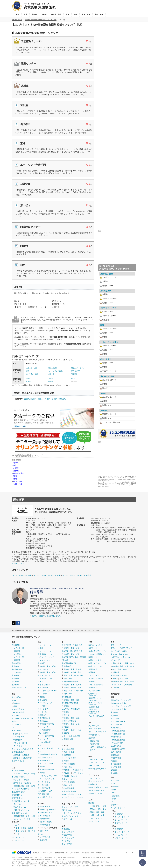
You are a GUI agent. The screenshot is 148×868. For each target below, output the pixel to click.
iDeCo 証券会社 (18, 712)
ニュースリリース (47, 853)
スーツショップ (68, 838)
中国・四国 (18, 481)
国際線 (49, 822)
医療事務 (71, 764)
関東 (104, 806)
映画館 (91, 803)
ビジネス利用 (45, 837)
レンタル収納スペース (48, 691)
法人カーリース (95, 726)
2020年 (43, 575)
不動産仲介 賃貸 (18, 792)
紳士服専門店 (67, 835)
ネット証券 (16, 697)
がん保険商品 (116, 746)
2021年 (36, 575)
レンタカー (42, 706)
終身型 (115, 731)
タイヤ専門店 (67, 844)
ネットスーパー (44, 675)
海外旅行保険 (17, 669)
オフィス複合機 (44, 788)
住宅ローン (16, 725)
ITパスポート (76, 776)
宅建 (65, 767)
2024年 (15, 575)
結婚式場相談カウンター (98, 787)
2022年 (29, 575)
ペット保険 (16, 672)
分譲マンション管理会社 (22, 783)
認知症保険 (115, 755)
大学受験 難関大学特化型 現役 (74, 657)
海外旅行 (52, 809)
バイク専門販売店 (47, 736)
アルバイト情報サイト (97, 654)
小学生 (80, 730)
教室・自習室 (75, 371)
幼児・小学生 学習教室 (71, 736)
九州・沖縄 (18, 484)
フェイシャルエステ (96, 763)
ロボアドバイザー (19, 761)
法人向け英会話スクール (72, 794)
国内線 (42, 822)
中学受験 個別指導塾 (70, 703)
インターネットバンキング (22, 719)
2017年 (65, 575)
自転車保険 (16, 663)
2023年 (22, 575)
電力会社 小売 (43, 794)
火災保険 (15, 666)
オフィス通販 (43, 785)
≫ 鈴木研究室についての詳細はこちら (46, 616)
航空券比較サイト (45, 813)
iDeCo (113, 793)
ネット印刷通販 (95, 729)
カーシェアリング (45, 703)
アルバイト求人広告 (96, 716)
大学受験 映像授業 (69, 663)
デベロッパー (19, 840)
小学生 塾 (66, 715)
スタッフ (51, 374)
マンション (18, 774)
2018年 (58, 575)
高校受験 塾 (66, 666)
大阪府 (73, 379)
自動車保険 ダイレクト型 (121, 700)
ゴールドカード (20, 746)
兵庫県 (28, 382)
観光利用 (43, 840)
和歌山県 (62, 399)
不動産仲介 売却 (18, 771)
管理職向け (95, 744)
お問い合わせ (74, 853)
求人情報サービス (96, 691)
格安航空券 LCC (44, 819)
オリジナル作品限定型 (48, 770)
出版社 (42, 773)
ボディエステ (94, 766)
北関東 (16, 468)
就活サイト (93, 648)
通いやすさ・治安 (32, 374)
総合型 (42, 766)
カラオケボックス (96, 818)
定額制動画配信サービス (48, 754)
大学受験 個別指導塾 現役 (72, 651)
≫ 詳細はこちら (18, 564)
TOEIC (66, 770)
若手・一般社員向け (98, 747)
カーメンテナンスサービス (48, 748)
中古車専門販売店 (47, 724)
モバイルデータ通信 (119, 651)
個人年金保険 (116, 767)
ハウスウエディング (96, 778)
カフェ (40, 751)
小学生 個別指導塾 (69, 721)
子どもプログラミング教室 (72, 797)
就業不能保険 (116, 752)
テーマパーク (94, 821)
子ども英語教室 (68, 749)
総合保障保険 (116, 764)
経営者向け (95, 741)
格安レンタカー (44, 709)
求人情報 (99, 853)
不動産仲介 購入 (18, 777)
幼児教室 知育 (67, 739)
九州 (33, 786)
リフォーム (16, 804)
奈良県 (51, 382)
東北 (15, 465)
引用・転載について (87, 853)
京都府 (51, 379)
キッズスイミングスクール (72, 816)
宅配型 (42, 697)
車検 (40, 745)
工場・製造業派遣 (96, 685)
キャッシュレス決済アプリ (22, 749)
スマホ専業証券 (18, 709)
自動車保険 (16, 645)
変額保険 (114, 770)
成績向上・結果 (31, 368)
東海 (15, 476)
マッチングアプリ (96, 794)
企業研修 (92, 738)
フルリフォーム (20, 807)
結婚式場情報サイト (96, 790)
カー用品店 (66, 841)
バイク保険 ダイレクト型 (121, 706)
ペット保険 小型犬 (118, 721)
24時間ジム (66, 810)
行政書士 (67, 773)
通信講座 (65, 761)
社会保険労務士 (77, 770)
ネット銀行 (16, 715)
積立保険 (114, 773)
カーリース (42, 712)
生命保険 (15, 675)
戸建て (27, 774)
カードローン (17, 731)
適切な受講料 (53, 368)
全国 (103, 815)
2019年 (51, 575)
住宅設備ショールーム (21, 801)
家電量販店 (66, 829)
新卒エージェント (96, 704)
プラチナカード (121, 823)
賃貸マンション (18, 798)
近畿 (15, 479)
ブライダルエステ (96, 760)
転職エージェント (96, 666)
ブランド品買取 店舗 (46, 779)
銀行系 (16, 734)
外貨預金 (15, 721)
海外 (47, 831)
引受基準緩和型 (119, 734)
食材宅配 (41, 663)
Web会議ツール (95, 735)
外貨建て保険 (116, 758)
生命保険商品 (116, 737)
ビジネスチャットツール (98, 732)
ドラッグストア (68, 832)
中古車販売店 (43, 721)
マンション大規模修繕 (21, 789)
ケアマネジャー (79, 773)
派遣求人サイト (95, 688)
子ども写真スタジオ (46, 757)
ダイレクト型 (19, 648)
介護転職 (92, 672)
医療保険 (15, 678)
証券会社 (17, 703)
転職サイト (93, 657)
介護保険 (114, 761)
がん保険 (15, 682)
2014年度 (88, 575)
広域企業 (116, 672)
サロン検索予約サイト (97, 769)
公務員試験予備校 (69, 791)
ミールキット (43, 669)
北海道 (16, 463)
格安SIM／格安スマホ (119, 654)
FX (13, 728)
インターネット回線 (119, 675)
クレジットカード (19, 737)
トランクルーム (44, 688)
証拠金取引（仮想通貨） (23, 758)
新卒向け (94, 750)
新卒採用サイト (95, 699)
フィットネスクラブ (70, 807)
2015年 (80, 575)
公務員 (66, 776)
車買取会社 (42, 715)
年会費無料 (18, 740)
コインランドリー (45, 660)
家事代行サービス (45, 654)
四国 (114, 669)
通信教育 (65, 727)
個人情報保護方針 (61, 853)
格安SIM (116, 657)
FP (65, 764)
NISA (14, 700)
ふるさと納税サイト (46, 685)
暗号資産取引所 (18, 752)
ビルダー (17, 825)
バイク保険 (16, 654)
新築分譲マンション (20, 813)
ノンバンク (25, 734)
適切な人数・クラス (77, 368)
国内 (41, 831)
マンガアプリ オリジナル (48, 776)
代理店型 (17, 651)
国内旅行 (43, 809)
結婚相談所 (93, 784)
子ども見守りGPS (45, 797)
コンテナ (43, 694)
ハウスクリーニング (46, 657)
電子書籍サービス (45, 760)
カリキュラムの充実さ (56, 371)
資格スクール (67, 779)
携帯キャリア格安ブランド (121, 648)
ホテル (40, 834)
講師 (28, 371)
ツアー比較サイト (45, 825)
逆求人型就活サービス (97, 651)
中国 (132, 666)
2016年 (72, 575)
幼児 (65, 752)
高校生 (66, 730)
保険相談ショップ (19, 688)
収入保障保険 (118, 743)
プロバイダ (115, 660)
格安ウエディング (96, 781)
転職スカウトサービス (97, 663)
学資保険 (15, 685)
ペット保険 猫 (116, 725)
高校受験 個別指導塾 (70, 682)
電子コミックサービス (47, 763)
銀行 (15, 706)
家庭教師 (65, 733)
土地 (33, 774)
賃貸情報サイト (18, 795)
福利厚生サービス (45, 791)
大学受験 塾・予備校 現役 (72, 645)
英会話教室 (66, 755)
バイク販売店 (43, 733)
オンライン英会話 (69, 758)
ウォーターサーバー (46, 645)
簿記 (71, 767)
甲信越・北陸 (19, 473)
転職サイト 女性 (95, 660)
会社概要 (36, 853)
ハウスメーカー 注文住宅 (21, 819)
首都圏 (16, 471)
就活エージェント (96, 645)
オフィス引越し (44, 782)
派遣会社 (92, 682)
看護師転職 (93, 669)
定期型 (122, 731)
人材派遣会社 (94, 712)
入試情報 (74, 374)
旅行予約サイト (44, 807)
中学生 (73, 730)
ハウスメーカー (20, 837)
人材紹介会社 (94, 708)
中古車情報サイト (45, 718)
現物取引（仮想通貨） (22, 755)
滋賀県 (28, 379)
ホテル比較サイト (45, 816)
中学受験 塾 (66, 697)
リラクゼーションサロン (72, 813)
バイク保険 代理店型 (119, 709)
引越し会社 (42, 700)
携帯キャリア (116, 645)
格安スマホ (125, 657)
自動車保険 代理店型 (119, 703)
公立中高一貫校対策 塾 (71, 709)
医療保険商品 (116, 728)
